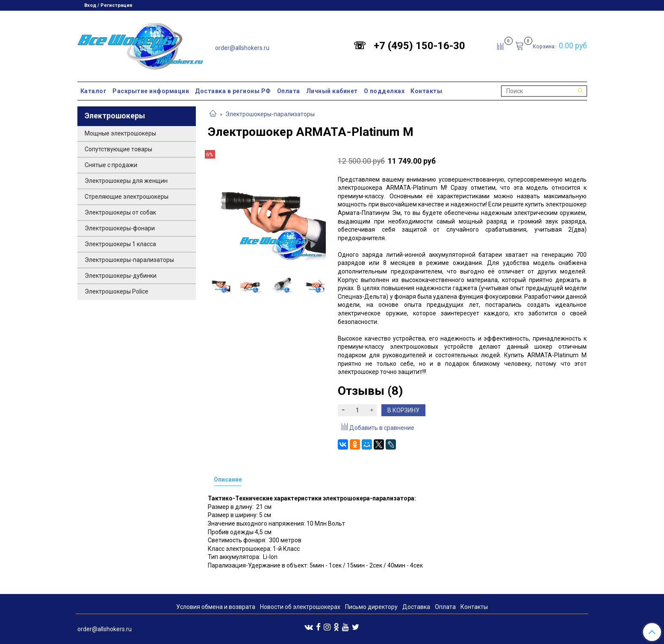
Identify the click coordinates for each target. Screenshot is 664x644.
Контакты (426, 91)
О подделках (384, 91)
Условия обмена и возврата (216, 607)
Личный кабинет (332, 91)
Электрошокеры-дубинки (121, 276)
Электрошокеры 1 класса (120, 244)
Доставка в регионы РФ (233, 91)
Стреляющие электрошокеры (127, 197)
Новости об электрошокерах (300, 607)
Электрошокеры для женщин (126, 181)
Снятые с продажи (111, 165)
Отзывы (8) (370, 391)
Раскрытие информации (151, 91)
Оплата (289, 91)
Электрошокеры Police (117, 291)
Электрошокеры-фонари (120, 228)
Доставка (416, 607)
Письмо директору (371, 607)
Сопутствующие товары (118, 149)
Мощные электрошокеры (120, 133)
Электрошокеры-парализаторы (270, 114)
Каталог (94, 91)
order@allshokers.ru (242, 48)
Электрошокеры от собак (120, 212)
